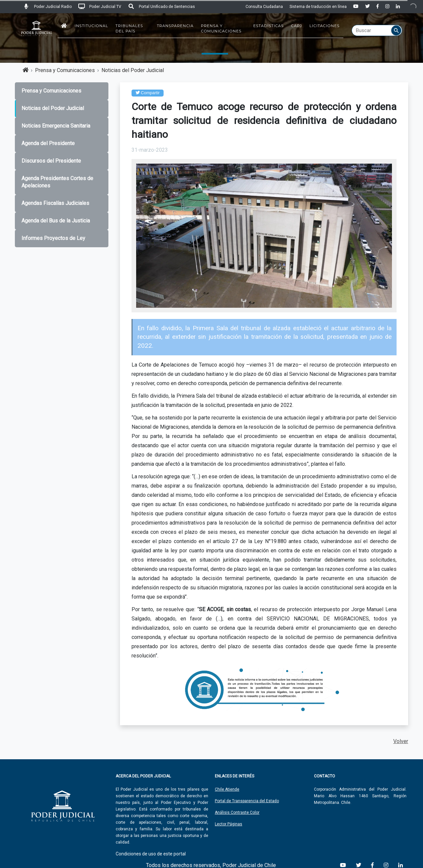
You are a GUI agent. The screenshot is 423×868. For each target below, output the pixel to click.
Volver (401, 741)
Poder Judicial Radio (47, 7)
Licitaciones (324, 26)
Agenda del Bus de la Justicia (56, 221)
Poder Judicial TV (100, 7)
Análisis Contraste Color (237, 812)
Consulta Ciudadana (264, 7)
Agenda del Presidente (48, 143)
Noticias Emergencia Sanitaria (56, 126)
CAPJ (297, 26)
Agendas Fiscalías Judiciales (55, 203)
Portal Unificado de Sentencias (161, 7)
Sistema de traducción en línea (318, 7)
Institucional (92, 26)
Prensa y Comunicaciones (221, 28)
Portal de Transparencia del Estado (247, 801)
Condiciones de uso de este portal (151, 854)
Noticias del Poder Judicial (133, 70)
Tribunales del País (129, 28)
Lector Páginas (229, 824)
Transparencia (175, 26)
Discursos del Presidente (51, 161)
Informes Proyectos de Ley (53, 238)
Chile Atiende (227, 789)
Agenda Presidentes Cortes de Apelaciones (57, 182)
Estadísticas (268, 26)
